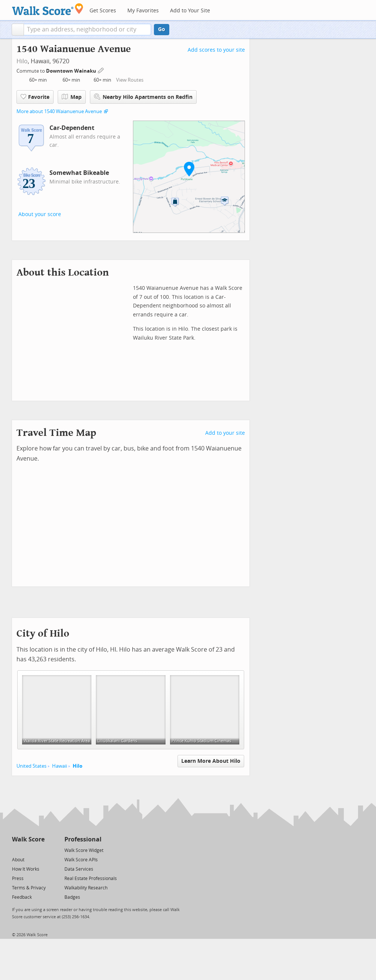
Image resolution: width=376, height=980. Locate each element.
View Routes (130, 80)
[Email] (40, 850)
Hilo (22, 61)
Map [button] (72, 97)
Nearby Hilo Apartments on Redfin (143, 97)
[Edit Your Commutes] (101, 70)
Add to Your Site (190, 11)
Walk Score (28, 839)
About (18, 860)
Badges (72, 897)
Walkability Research (86, 888)
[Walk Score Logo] (48, 9)
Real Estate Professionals (91, 879)
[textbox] (87, 30)
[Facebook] (28, 850)
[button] (18, 30)
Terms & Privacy (29, 888)
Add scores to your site (216, 50)
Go (162, 29)
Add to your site (225, 433)
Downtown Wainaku (72, 71)
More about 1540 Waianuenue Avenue (59, 111)
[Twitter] (16, 850)
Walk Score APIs (81, 860)
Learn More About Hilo (211, 761)
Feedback (22, 897)
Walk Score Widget (84, 850)
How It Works (26, 869)
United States (31, 766)
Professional (83, 839)
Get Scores (103, 11)
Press (18, 879)
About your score (40, 214)
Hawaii (60, 766)
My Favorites (143, 11)
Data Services (79, 869)
